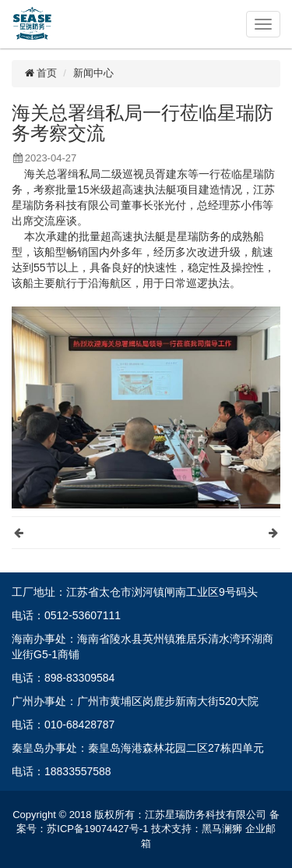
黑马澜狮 (222, 829)
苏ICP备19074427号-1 (97, 829)
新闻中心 (93, 73)
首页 (40, 73)
